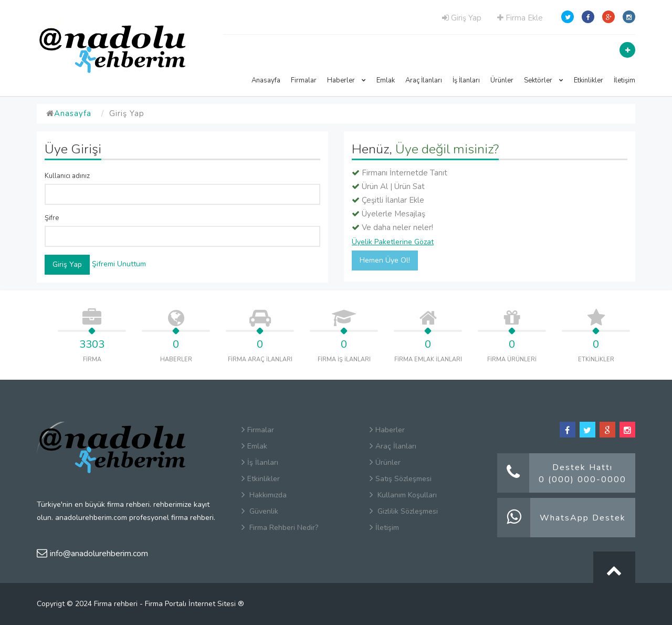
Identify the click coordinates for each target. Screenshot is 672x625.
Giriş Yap (462, 18)
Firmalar (304, 80)
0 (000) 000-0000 (582, 480)
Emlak (386, 80)
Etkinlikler (589, 80)
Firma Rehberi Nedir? (280, 528)
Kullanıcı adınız (67, 176)
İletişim (624, 80)
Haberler (346, 80)
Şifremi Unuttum (119, 264)
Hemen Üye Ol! (385, 260)
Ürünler (502, 80)
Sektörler (544, 80)
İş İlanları (466, 80)
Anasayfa (266, 80)
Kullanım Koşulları (403, 495)
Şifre (52, 218)
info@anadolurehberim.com (92, 554)
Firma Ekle (520, 18)
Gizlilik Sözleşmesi (404, 511)
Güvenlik (260, 511)
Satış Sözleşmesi (401, 479)
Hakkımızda (264, 495)
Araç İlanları (424, 80)
